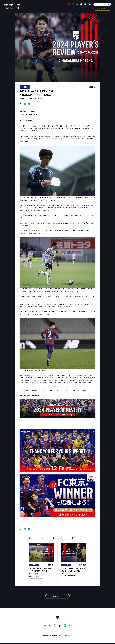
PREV (41, 539)
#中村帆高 (23, 99)
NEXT (74, 539)
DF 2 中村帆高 (26, 121)
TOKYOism (13, 7)
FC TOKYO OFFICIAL (101, 9)
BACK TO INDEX (57, 597)
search (108, 5)
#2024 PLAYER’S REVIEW (35, 99)
